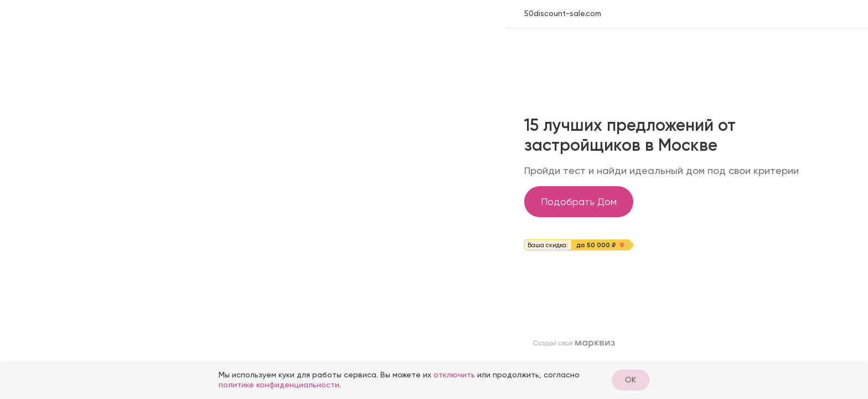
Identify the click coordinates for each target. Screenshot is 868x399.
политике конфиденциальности (279, 385)
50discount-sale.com (563, 13)
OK (631, 380)
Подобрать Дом (579, 201)
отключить (454, 375)
